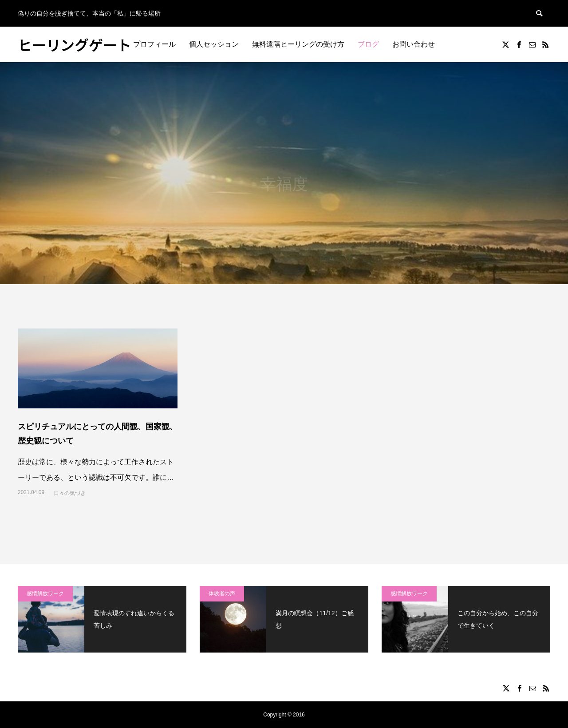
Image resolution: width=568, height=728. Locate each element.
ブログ (368, 44)
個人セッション (214, 44)
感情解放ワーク (45, 593)
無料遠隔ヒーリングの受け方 (298, 44)
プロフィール (154, 44)
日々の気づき (70, 493)
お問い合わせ (414, 44)
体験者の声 (222, 593)
